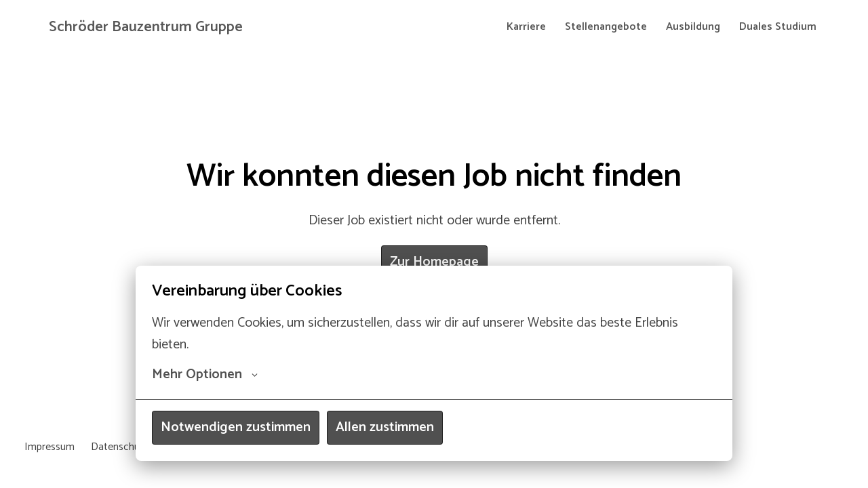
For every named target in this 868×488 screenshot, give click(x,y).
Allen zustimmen (385, 427)
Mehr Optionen (205, 375)
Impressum (50, 447)
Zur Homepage (434, 262)
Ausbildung (693, 27)
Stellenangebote (606, 27)
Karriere (526, 27)
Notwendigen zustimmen (236, 427)
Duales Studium (778, 27)
